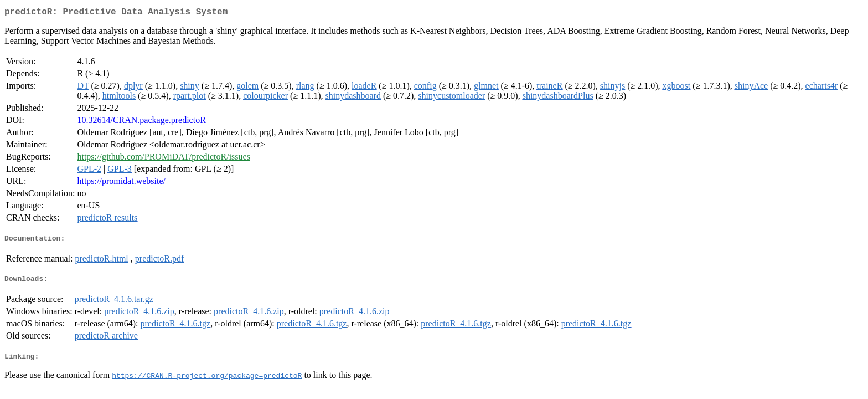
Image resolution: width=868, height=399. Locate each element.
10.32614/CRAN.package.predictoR (141, 122)
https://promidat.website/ (121, 183)
